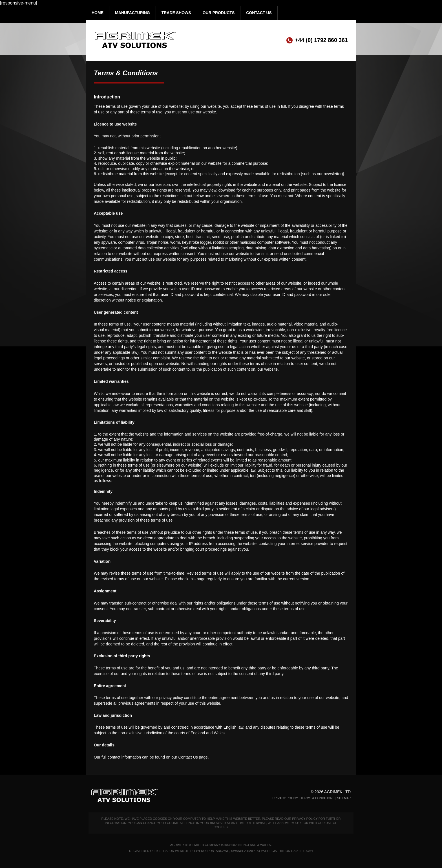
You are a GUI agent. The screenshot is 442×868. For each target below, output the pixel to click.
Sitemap (344, 798)
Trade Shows (176, 13)
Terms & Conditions (318, 798)
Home (98, 13)
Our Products (219, 13)
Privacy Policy (285, 798)
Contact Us (259, 13)
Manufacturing (132, 13)
